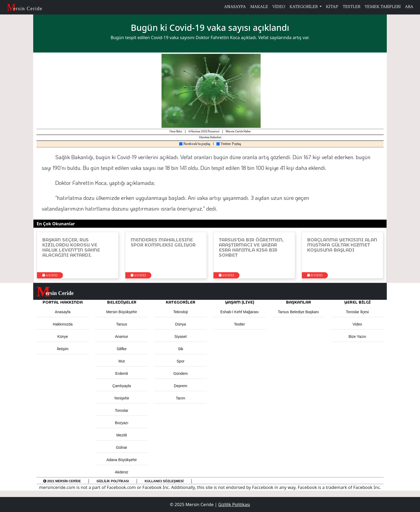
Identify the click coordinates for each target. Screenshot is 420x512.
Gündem (181, 373)
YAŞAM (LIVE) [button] (240, 302)
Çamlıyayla (121, 386)
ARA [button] (409, 7)
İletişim (63, 349)
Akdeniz (122, 472)
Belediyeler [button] (122, 302)
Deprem (181, 386)
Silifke (121, 349)
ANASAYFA (235, 7)
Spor (181, 361)
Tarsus (121, 324)
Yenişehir (121, 398)
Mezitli (122, 435)
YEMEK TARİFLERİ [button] (383, 7)
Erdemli (121, 373)
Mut (121, 361)
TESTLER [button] (351, 7)
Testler (239, 324)
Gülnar (122, 447)
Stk (181, 349)
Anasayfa (63, 312)
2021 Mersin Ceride (62, 481)
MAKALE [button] (259, 7)
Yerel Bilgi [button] (357, 302)
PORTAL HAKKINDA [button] (63, 302)
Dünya (181, 324)
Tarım (181, 398)
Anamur (121, 337)
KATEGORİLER (304, 7)
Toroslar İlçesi (357, 312)
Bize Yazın (357, 337)
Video (357, 324)
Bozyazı (122, 423)
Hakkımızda (63, 324)
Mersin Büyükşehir (121, 312)
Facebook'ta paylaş (195, 144)
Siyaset (181, 337)
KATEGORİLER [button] (181, 302)
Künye (63, 337)
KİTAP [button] (332, 7)
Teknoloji (181, 312)
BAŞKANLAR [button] (299, 302)
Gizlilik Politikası (113, 481)
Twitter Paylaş (229, 144)
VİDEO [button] (279, 7)
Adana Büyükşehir (122, 460)
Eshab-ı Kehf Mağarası (239, 312)
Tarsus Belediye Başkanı (298, 312)
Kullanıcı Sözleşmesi (164, 481)
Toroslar (122, 410)
